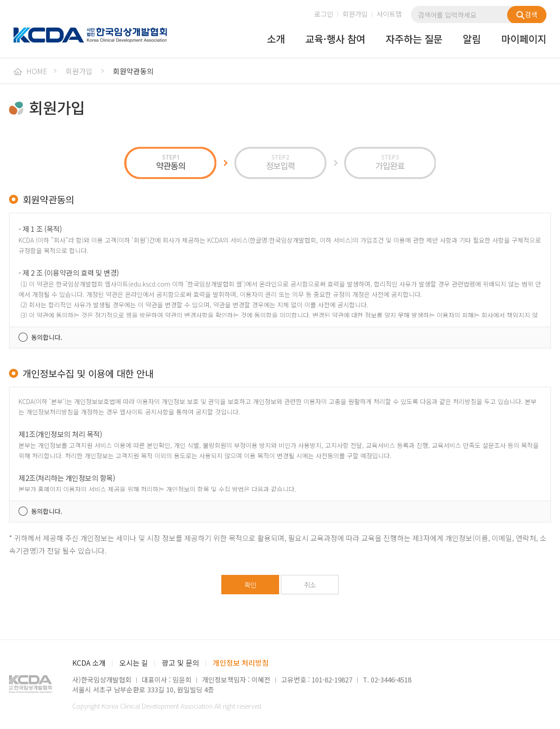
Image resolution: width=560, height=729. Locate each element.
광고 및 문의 (180, 663)
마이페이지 (524, 39)
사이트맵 (389, 14)
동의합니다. (47, 337)
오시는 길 (134, 663)
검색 (527, 14)
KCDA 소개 (89, 663)
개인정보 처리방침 (241, 663)
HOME (30, 71)
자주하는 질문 (414, 39)
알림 (472, 39)
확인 (250, 585)
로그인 (324, 14)
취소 (310, 585)
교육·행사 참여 (335, 39)
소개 (276, 39)
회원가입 (355, 14)
